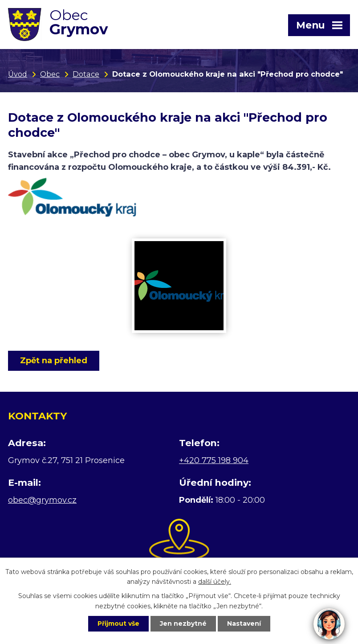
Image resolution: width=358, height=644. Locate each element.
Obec (50, 74)
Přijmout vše (118, 623)
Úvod (18, 74)
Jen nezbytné (183, 623)
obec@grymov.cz (42, 500)
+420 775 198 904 (214, 460)
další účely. (215, 582)
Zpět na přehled (54, 361)
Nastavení (244, 623)
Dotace (86, 74)
